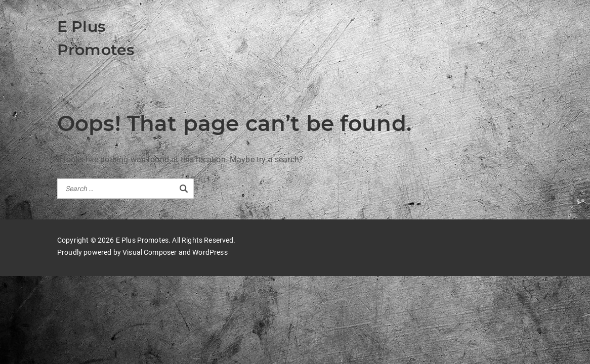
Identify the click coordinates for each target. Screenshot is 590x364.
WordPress (210, 252)
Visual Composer (150, 252)
